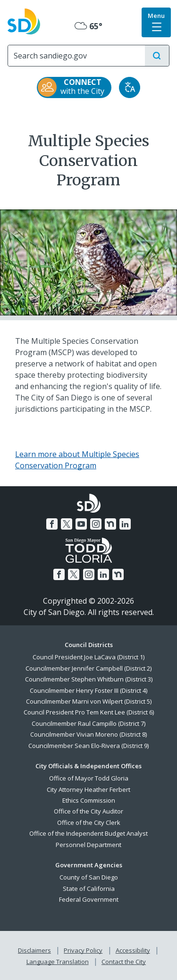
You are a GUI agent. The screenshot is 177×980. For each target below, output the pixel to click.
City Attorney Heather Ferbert (88, 789)
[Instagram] (96, 524)
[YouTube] (81, 524)
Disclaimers (34, 950)
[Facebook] (52, 524)
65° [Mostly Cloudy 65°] (88, 26)
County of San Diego (89, 877)
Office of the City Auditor (88, 811)
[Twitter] (67, 524)
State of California (89, 889)
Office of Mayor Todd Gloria (89, 778)
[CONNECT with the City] (74, 87)
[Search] (76, 56)
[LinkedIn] (125, 524)
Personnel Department (88, 845)
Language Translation (58, 962)
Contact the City (124, 962)
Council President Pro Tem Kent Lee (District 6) (89, 712)
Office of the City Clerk (89, 822)
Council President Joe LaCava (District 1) (88, 657)
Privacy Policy (83, 950)
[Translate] (130, 87)
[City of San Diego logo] (24, 20)
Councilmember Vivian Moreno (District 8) (88, 734)
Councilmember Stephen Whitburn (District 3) (89, 679)
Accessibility (133, 950)
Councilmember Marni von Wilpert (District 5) (89, 701)
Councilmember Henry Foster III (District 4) (88, 690)
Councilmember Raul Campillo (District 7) (88, 723)
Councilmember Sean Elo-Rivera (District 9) (88, 746)
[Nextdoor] (110, 524)
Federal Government (89, 899)
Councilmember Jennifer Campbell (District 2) (88, 668)
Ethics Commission (89, 800)
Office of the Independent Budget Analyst (88, 833)
